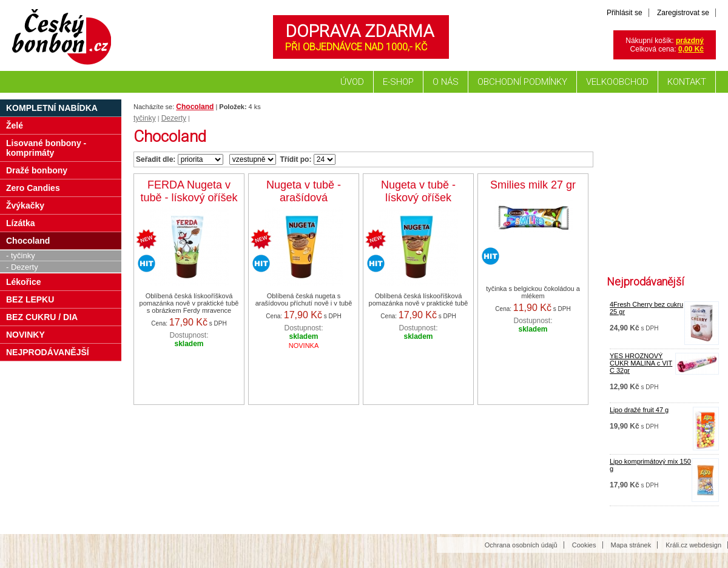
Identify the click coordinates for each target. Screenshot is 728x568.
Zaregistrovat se (683, 13)
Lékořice (24, 282)
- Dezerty (22, 267)
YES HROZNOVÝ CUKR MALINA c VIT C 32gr (641, 363)
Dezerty (174, 118)
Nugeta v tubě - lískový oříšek (418, 191)
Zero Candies (33, 188)
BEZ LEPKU (30, 299)
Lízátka (20, 223)
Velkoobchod (617, 82)
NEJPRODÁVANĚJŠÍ (48, 352)
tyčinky (145, 118)
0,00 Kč (691, 49)
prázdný (690, 41)
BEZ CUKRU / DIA (42, 317)
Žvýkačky (25, 205)
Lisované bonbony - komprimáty (46, 148)
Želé (15, 125)
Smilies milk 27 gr (533, 185)
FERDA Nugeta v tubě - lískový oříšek (189, 191)
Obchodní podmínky (522, 82)
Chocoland (195, 107)
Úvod (352, 82)
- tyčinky (21, 256)
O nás (446, 82)
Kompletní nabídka (52, 108)
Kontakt (687, 82)
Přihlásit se (625, 13)
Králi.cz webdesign (693, 545)
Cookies (584, 545)
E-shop (398, 82)
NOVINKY (25, 335)
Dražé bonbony (37, 170)
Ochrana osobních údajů (521, 545)
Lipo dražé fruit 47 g (639, 410)
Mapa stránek (631, 545)
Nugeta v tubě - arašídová (304, 191)
